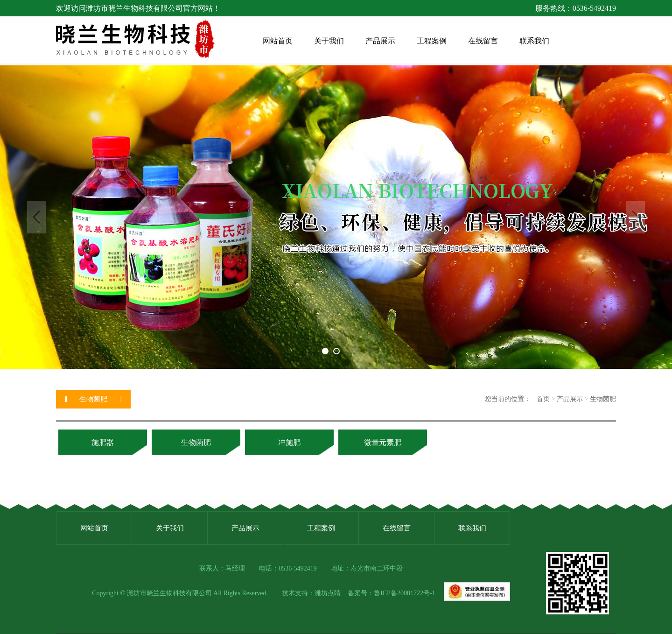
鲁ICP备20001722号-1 (404, 593)
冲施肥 (289, 442)
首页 (543, 399)
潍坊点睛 (328, 593)
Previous (36, 217)
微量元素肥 (383, 442)
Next (636, 217)
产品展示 (570, 399)
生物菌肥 (603, 399)
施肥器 (103, 442)
